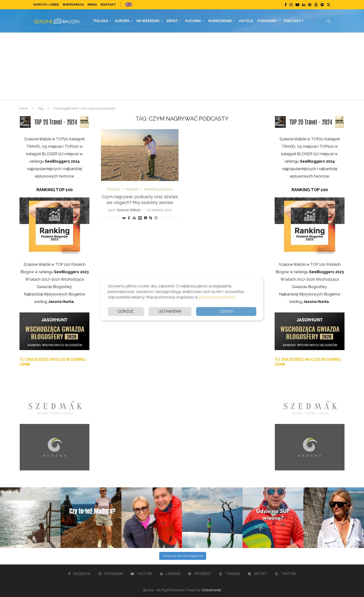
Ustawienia (170, 311)
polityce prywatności (217, 297)
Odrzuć (126, 311)
